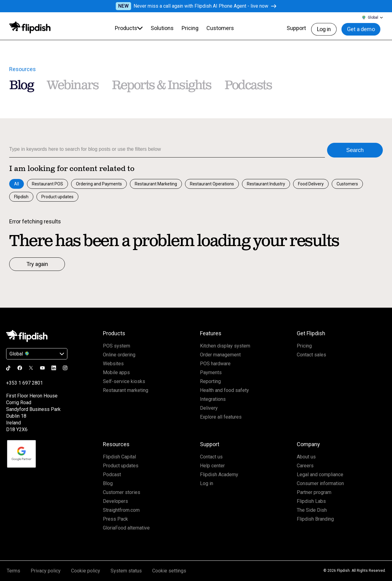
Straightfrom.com (121, 510)
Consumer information (320, 483)
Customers (347, 184)
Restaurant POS (47, 184)
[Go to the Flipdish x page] (31, 368)
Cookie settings (169, 571)
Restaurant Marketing (156, 184)
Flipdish (21, 197)
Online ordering (119, 355)
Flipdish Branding (315, 519)
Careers (305, 466)
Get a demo (364, 28)
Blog (108, 483)
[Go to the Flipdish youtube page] (42, 368)
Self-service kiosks (124, 381)
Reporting (210, 381)
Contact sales (311, 355)
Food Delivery (311, 184)
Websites (113, 364)
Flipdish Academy (219, 475)
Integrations (213, 399)
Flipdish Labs (311, 501)
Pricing (304, 346)
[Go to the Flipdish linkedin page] (54, 368)
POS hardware (215, 364)
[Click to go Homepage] (27, 336)
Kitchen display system (225, 346)
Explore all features (221, 417)
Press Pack (115, 519)
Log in (328, 28)
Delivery (209, 408)
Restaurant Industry (266, 184)
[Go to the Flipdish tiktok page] (8, 368)
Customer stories (122, 492)
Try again (37, 264)
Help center (212, 466)
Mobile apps (116, 372)
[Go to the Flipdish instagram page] (65, 368)
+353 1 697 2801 (24, 383)
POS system (117, 346)
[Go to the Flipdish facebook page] (20, 368)
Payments (211, 372)
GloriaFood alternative (126, 528)
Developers (115, 501)
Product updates (57, 197)
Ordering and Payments (99, 184)
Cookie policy (86, 571)
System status (126, 571)
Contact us (211, 457)
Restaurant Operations (212, 184)
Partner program (314, 492)
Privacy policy (46, 571)
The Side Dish (312, 510)
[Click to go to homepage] (30, 28)
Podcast (112, 475)
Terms (13, 571)
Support (301, 28)
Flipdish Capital (119, 457)
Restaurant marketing (126, 390)
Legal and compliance (320, 475)
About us (306, 457)
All (17, 184)
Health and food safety (224, 390)
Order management (220, 355)
